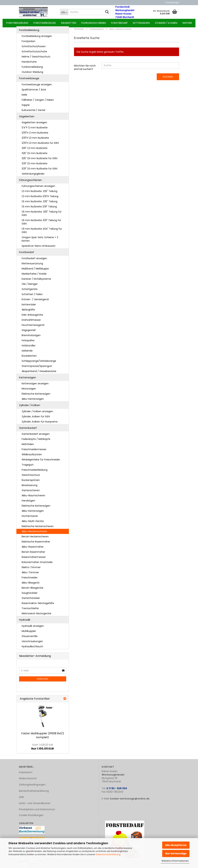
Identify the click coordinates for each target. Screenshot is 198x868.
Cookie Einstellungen (31, 817)
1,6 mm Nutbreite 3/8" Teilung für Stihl (41, 224)
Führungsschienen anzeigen (38, 188)
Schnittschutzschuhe (34, 53)
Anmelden (43, 681)
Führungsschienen (94, 23)
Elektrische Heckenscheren (38, 528)
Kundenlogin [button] (172, 2)
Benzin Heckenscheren (35, 538)
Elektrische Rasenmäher (36, 544)
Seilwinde (27, 353)
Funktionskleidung (32, 69)
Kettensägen (141, 23)
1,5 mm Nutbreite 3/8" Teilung (39, 209)
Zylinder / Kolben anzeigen (37, 413)
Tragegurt (28, 467)
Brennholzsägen (31, 337)
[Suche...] (64, 12)
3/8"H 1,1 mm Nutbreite (35, 135)
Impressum (26, 774)
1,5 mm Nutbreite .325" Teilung (39, 203)
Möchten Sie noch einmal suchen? (85, 69)
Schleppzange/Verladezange (39, 363)
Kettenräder (29, 306)
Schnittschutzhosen (34, 48)
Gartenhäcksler (31, 600)
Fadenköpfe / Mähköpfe (36, 441)
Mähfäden (28, 446)
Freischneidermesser (34, 451)
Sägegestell (29, 332)
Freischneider (30, 579)
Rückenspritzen (31, 482)
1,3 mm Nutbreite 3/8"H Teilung (40, 198)
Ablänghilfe (28, 312)
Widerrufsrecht (28, 780)
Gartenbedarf (28, 430)
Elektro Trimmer (31, 569)
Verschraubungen (32, 643)
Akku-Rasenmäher (33, 549)
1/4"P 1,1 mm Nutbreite (35, 129)
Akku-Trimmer (30, 574)
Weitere (187, 23)
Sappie (26, 107)
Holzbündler (29, 347)
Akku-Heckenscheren (34, 533)
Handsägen (28, 502)
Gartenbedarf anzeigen (36, 436)
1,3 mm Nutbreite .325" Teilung (39, 193)
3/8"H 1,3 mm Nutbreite (35, 140)
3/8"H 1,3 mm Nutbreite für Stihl (40, 145)
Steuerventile (30, 638)
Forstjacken (28, 43)
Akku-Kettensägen (33, 401)
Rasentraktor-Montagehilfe (38, 605)
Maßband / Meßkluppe (35, 270)
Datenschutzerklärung (108, 854)
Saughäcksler (30, 595)
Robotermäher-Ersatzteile (37, 564)
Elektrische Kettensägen (36, 396)
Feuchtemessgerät (33, 327)
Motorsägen (29, 391)
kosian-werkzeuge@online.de (130, 800)
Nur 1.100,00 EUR (43, 749)
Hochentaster (30, 518)
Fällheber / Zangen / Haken (38, 102)
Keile (24, 97)
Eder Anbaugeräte (32, 317)
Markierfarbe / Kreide (34, 276)
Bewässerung (30, 487)
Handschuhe (29, 64)
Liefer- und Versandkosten (35, 805)
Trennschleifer (30, 610)
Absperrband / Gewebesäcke (39, 373)
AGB (21, 799)
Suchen (168, 79)
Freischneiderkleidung (35, 472)
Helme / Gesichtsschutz (36, 58)
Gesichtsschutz (31, 477)
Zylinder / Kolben (166, 23)
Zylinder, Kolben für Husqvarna (40, 423)
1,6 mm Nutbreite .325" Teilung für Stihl (42, 215)
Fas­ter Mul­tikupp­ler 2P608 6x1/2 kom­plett (43, 737)
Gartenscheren (31, 492)
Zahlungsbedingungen (32, 787)
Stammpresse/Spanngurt (37, 368)
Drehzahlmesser (31, 322)
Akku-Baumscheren (33, 497)
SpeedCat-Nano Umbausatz (39, 248)
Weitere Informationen (175, 861)
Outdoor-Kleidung (32, 74)
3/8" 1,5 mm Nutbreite (35, 165)
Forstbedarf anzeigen (34, 260)
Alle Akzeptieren (176, 845)
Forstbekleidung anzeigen (37, 38)
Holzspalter (28, 342)
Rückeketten (29, 358)
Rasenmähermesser (34, 559)
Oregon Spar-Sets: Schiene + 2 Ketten (40, 241)
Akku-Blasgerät (31, 585)
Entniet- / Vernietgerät (35, 301)
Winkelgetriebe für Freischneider (41, 461)
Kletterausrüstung (32, 265)
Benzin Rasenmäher (33, 554)
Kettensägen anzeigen (35, 386)
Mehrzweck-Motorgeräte (36, 615)
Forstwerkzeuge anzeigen (37, 86)
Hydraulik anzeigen (33, 628)
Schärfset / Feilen (32, 296)
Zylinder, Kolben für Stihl (36, 418)
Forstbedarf (119, 23)
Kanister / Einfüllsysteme (36, 281)
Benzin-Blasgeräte (32, 590)
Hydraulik (25, 622)
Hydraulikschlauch (32, 648)
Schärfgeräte (30, 291)
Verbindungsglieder (33, 176)
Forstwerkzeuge (45, 23)
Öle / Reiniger (30, 286)
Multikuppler (29, 633)
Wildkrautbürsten (32, 456)
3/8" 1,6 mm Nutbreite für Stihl (39, 170)
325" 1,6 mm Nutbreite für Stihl (39, 160)
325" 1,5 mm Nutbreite (35, 155)
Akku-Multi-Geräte (33, 523)
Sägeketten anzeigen (34, 124)
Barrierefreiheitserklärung (34, 793)
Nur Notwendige (176, 853)
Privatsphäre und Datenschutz (37, 811)
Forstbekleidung (17, 23)
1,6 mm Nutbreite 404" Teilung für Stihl (42, 233)
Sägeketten (68, 23)
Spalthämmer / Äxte (34, 91)
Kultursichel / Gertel (33, 112)
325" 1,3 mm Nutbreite (35, 150)
